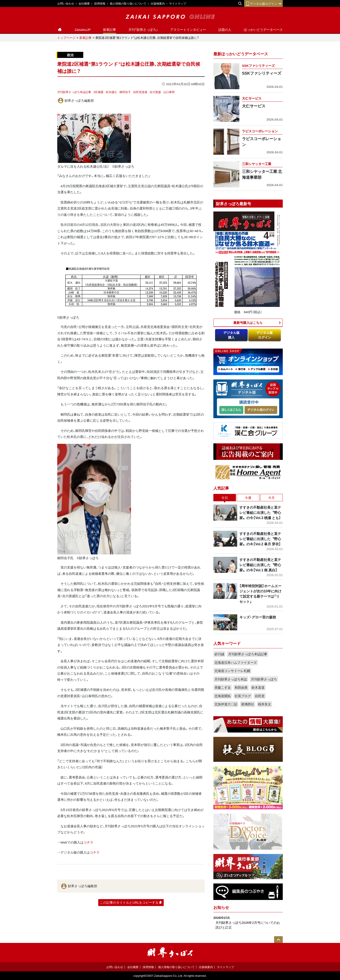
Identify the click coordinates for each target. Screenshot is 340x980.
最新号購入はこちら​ (248, 323)
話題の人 (225, 29)
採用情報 (100, 3)
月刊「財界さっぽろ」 (143, 29)
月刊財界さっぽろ (264, 679)
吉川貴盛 (155, 92)
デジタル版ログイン (263, 3)
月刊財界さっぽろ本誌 (231, 679)
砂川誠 (219, 654)
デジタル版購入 (231, 335)
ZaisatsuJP (83, 29)
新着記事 (110, 29)
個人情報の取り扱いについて (128, 3)
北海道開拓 (223, 696)
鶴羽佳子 (125, 92)
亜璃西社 (248, 704)
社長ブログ (243, 696)
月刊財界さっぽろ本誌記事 (74, 92)
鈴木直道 (258, 687)
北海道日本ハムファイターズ (236, 662)
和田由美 (241, 687)
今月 (271, 498)
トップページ (66, 38)
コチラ (88, 842)
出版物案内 (158, 3)
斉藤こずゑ (223, 687)
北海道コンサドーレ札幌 (232, 671)
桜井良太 (265, 704)
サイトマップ (178, 3)
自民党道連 (140, 92)
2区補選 (98, 92)
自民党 (260, 696)
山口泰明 (169, 92)
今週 (248, 498)
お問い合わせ (66, 3)
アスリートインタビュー (188, 29)
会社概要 (84, 3)
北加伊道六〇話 (226, 704)
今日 (225, 498)
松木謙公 (111, 92)
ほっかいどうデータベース (263, 29)
